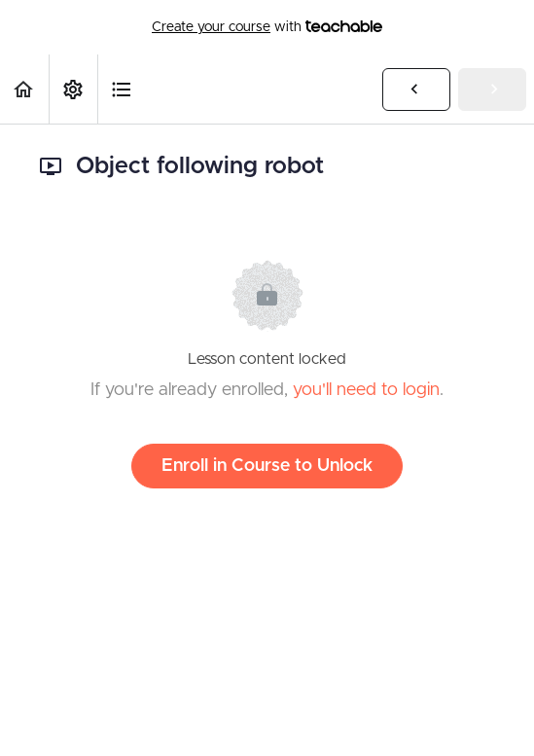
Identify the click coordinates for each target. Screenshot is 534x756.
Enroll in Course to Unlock (267, 466)
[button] (24, 89)
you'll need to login (366, 390)
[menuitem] (73, 89)
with (267, 27)
